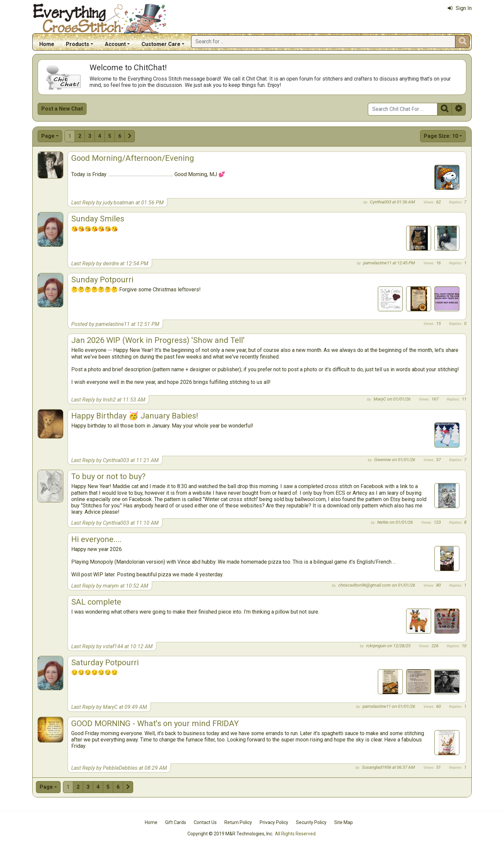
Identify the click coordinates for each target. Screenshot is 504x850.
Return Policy (238, 822)
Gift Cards (176, 822)
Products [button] (78, 44)
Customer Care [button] (161, 44)
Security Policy (311, 822)
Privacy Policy (274, 822)
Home (47, 44)
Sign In (460, 8)
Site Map (344, 822)
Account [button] (115, 44)
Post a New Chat (62, 109)
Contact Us (205, 822)
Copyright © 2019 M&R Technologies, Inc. (230, 834)
